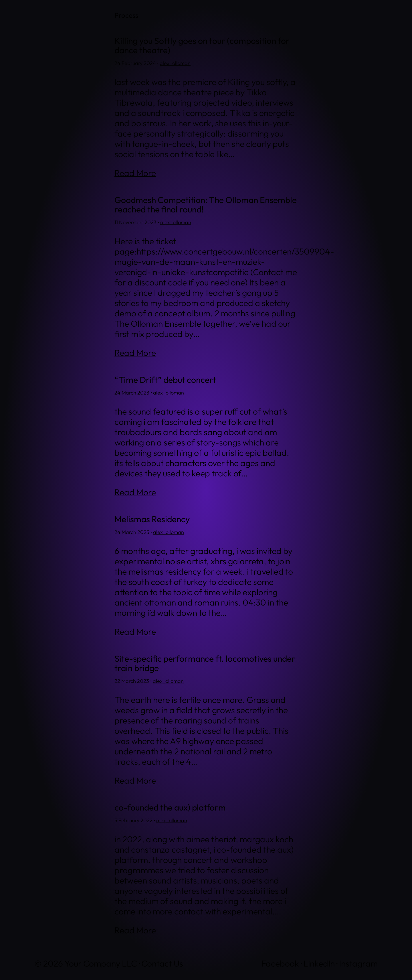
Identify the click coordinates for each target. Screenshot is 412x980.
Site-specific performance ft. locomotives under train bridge (205, 663)
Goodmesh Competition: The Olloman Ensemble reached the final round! (206, 205)
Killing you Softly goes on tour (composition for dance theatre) (202, 46)
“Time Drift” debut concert (165, 380)
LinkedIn (319, 963)
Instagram (358, 963)
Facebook (280, 963)
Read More (135, 173)
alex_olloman (175, 63)
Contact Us (162, 963)
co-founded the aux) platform (170, 808)
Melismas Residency (152, 519)
